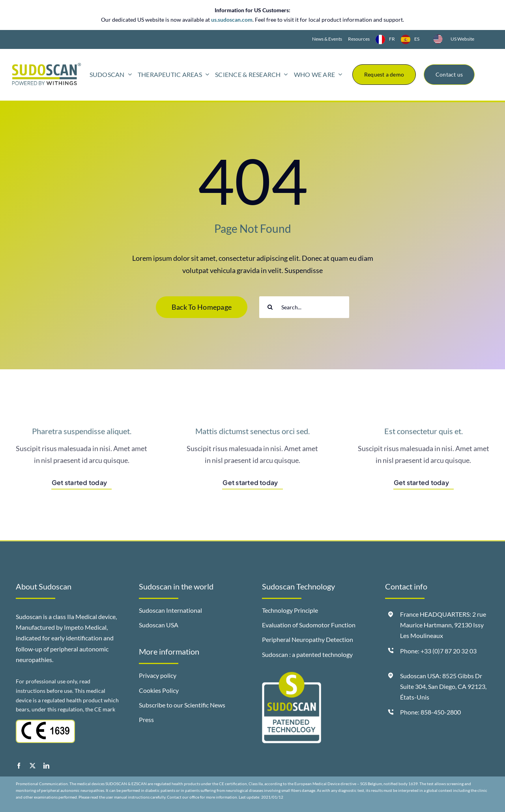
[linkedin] (46, 766)
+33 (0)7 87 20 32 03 (449, 651)
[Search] (270, 307)
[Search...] (304, 307)
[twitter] (33, 766)
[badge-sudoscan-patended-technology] (292, 675)
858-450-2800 (441, 712)
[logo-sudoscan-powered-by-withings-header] (47, 66)
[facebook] (19, 766)
